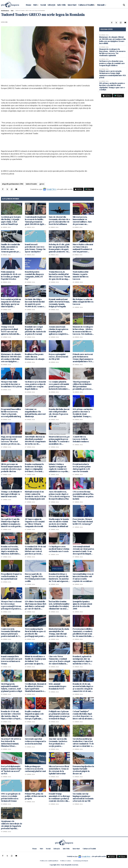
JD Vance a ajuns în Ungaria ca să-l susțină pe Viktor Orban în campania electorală (35, 523)
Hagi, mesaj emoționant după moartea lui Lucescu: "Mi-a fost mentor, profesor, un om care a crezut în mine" (11, 440)
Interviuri (72, 5)
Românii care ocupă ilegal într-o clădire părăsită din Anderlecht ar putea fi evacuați (35, 330)
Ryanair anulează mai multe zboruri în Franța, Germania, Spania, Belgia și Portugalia (59, 303)
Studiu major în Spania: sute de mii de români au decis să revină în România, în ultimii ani (59, 523)
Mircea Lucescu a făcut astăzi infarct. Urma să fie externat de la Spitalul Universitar (59, 770)
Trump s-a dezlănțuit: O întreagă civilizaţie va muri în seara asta (11, 494)
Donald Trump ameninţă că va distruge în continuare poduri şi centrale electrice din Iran (59, 797)
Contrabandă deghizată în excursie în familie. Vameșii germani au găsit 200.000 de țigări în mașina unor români (35, 221)
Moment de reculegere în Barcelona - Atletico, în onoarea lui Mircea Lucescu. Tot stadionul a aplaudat (83, 330)
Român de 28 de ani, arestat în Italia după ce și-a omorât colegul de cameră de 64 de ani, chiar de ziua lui (83, 688)
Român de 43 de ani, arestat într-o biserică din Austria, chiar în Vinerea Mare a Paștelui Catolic (11, 715)
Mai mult (102, 5)
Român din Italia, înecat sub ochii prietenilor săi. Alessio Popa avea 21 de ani (59, 413)
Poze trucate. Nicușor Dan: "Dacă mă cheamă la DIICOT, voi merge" (83, 522)
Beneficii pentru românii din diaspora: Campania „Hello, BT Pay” (34, 275)
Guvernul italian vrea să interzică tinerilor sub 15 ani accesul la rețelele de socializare (83, 578)
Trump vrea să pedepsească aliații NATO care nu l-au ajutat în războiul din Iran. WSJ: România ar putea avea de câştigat (11, 330)
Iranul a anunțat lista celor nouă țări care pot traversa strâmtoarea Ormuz (12, 660)
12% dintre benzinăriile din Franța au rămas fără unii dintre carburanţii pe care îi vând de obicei (35, 605)
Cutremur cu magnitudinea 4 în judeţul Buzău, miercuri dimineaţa (35, 413)
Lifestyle (52, 5)
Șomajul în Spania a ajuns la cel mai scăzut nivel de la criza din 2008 (82, 605)
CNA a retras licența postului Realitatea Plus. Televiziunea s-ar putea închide (83, 495)
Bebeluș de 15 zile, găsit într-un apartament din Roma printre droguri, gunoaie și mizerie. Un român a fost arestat (59, 248)
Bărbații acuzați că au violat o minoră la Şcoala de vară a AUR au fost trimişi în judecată (35, 495)
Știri (12, 10)
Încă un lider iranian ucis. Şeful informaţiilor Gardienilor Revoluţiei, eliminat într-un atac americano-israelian (59, 605)
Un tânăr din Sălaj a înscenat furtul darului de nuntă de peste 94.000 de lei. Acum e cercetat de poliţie (35, 303)
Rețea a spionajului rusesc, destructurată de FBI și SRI (58, 357)
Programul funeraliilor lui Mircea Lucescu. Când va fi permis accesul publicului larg (11, 413)
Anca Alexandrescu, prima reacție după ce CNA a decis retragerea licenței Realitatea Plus (59, 495)
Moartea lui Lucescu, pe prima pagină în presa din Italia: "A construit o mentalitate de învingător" (59, 440)
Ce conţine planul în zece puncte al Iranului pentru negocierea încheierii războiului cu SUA (59, 385)
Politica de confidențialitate (49, 861)
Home (29, 5)
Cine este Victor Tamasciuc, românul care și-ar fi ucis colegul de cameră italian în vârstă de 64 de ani (59, 660)
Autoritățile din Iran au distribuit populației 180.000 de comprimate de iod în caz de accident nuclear (35, 440)
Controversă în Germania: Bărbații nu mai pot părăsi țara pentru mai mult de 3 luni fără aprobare (11, 633)
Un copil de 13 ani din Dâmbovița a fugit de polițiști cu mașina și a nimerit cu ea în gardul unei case (11, 523)
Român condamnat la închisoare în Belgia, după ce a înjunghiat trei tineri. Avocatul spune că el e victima (34, 468)
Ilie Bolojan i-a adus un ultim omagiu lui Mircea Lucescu (83, 302)
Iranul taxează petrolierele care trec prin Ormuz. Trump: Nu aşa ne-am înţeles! (35, 248)
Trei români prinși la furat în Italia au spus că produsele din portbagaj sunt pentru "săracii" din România (35, 633)
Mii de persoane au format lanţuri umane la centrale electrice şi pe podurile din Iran (11, 468)
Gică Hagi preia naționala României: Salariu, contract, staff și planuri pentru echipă (11, 688)
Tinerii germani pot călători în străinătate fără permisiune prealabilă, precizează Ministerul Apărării (83, 385)
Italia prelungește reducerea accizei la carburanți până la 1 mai (35, 769)
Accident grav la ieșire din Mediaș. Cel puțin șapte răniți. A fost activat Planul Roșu (11, 221)
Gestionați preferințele (81, 861)
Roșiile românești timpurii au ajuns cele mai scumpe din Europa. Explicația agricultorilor (34, 715)
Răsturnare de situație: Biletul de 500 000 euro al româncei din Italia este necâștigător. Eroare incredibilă (11, 358)
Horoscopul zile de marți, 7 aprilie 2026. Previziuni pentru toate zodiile (35, 578)
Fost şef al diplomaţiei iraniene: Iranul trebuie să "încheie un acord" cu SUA (11, 770)
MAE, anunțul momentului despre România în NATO (58, 686)
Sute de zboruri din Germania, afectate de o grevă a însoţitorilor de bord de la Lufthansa (59, 221)
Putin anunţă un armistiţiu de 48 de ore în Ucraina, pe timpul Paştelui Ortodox (11, 275)
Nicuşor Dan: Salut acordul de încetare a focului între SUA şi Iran (11, 384)
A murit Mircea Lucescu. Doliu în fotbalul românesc (81, 439)
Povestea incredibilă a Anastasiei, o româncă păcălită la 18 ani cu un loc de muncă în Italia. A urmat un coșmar (83, 633)
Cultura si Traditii (86, 5)
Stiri (35, 5)
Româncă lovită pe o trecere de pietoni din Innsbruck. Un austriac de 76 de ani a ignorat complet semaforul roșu (59, 578)
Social (43, 5)
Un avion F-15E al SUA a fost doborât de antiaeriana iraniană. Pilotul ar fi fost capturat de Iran (11, 742)
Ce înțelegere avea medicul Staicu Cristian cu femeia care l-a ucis (59, 549)
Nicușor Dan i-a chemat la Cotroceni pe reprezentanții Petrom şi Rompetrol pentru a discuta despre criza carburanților (11, 605)
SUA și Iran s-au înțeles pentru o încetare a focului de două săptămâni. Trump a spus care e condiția (83, 413)
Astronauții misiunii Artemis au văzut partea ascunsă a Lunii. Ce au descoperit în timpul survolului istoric (83, 550)
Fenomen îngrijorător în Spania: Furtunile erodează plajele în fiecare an (83, 770)
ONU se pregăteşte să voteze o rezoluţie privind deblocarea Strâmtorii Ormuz (11, 797)
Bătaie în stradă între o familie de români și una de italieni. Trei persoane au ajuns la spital (35, 660)
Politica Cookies (66, 861)
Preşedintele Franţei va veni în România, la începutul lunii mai (11, 576)
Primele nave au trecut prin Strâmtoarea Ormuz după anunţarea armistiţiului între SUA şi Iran (83, 358)
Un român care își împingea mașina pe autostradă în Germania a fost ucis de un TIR (83, 797)
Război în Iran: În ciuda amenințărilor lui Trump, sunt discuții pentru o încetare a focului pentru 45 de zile (59, 633)
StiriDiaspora (5, 10)
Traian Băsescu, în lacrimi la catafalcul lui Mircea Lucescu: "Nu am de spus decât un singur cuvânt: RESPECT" (59, 275)
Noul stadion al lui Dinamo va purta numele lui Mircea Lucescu (80, 275)
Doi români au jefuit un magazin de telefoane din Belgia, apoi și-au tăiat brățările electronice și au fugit (11, 303)
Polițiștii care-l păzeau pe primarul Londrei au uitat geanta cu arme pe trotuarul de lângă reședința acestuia (59, 715)
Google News (51, 189)
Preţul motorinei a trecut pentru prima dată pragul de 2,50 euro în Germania (82, 468)
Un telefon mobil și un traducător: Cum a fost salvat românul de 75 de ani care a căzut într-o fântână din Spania (83, 742)
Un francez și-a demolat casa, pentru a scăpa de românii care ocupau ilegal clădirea (35, 385)
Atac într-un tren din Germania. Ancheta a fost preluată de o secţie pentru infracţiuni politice (58, 742)
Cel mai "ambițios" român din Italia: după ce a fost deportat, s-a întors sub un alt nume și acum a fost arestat (82, 715)
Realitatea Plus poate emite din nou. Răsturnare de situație (35, 357)
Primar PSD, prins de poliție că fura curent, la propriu (35, 796)
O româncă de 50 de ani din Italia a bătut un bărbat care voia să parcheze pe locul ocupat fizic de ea (35, 550)
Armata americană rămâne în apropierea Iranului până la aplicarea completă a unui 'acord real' (58, 330)
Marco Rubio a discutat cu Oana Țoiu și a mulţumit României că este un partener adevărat (83, 248)
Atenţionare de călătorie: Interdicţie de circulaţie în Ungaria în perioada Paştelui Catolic (12, 825)
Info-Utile (62, 5)
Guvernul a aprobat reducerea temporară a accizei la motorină (35, 741)
